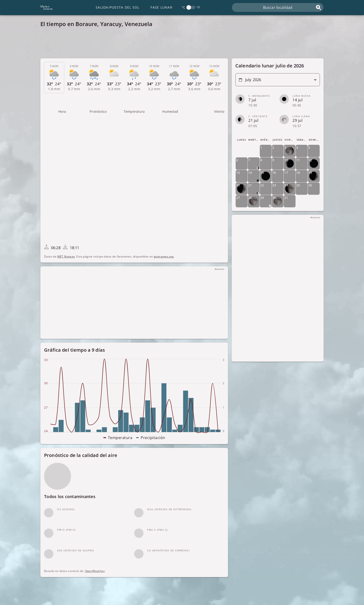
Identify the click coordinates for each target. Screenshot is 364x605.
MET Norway (66, 256)
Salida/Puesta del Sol (117, 7)
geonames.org (164, 256)
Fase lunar (161, 7)
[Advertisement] (180, 44)
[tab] (54, 78)
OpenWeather (95, 571)
